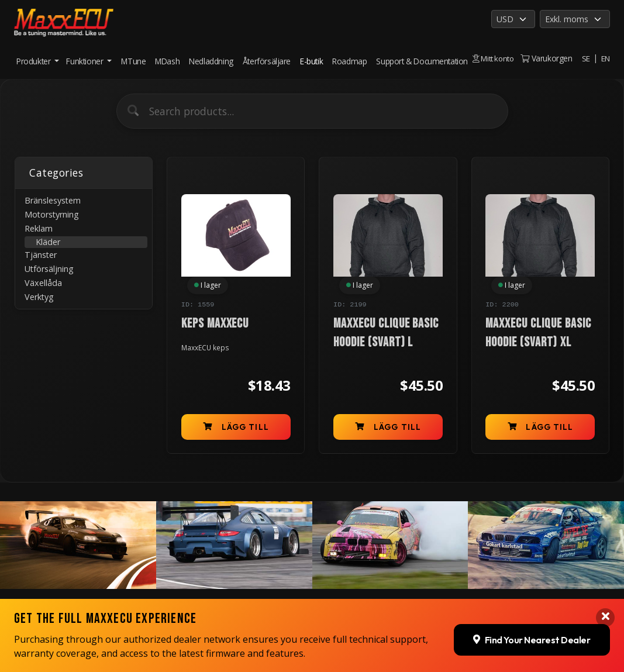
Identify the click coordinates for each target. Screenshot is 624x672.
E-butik (308, 61)
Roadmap (349, 55)
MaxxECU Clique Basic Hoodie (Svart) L (386, 333)
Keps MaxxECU (215, 324)
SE (585, 58)
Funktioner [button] (86, 55)
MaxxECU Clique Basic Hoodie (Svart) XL (539, 333)
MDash (167, 55)
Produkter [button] (35, 55)
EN (605, 58)
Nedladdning (211, 55)
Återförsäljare (267, 55)
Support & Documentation (403, 61)
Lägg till (236, 428)
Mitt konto (492, 49)
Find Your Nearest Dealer (532, 598)
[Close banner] (605, 575)
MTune (133, 55)
